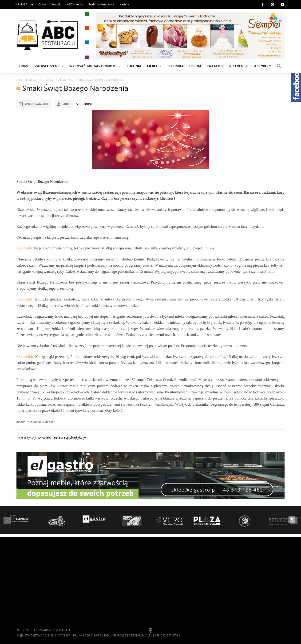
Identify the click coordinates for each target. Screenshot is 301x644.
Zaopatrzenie (48, 66)
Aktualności (84, 104)
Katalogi (215, 66)
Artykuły (263, 66)
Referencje (239, 66)
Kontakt (57, 4)
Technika (175, 66)
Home (24, 66)
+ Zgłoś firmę (24, 4)
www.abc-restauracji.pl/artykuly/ (62, 437)
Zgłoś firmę (163, 584)
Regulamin (162, 570)
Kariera (125, 4)
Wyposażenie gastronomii (93, 66)
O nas (42, 4)
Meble (152, 66)
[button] (279, 66)
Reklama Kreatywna (101, 4)
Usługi (195, 66)
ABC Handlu (75, 4)
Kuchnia (134, 66)
